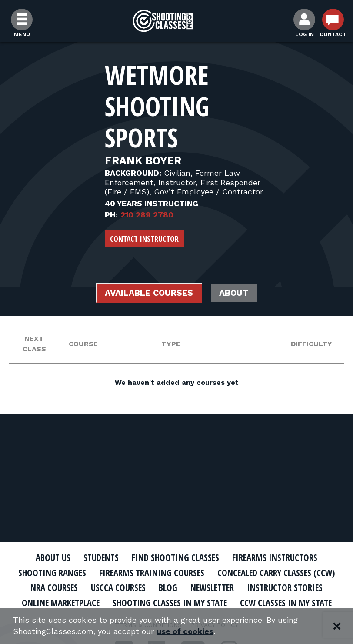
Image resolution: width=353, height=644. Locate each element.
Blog (167, 587)
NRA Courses (52, 587)
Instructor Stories (287, 587)
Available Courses (148, 293)
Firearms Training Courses (151, 573)
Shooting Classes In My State (169, 603)
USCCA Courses (116, 587)
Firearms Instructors (277, 557)
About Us (51, 557)
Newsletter (212, 587)
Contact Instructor (144, 239)
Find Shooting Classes (176, 557)
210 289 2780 (147, 215)
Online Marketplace (58, 603)
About (236, 293)
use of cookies (186, 632)
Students (100, 557)
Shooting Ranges (50, 573)
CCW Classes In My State (288, 603)
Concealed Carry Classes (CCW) (277, 573)
